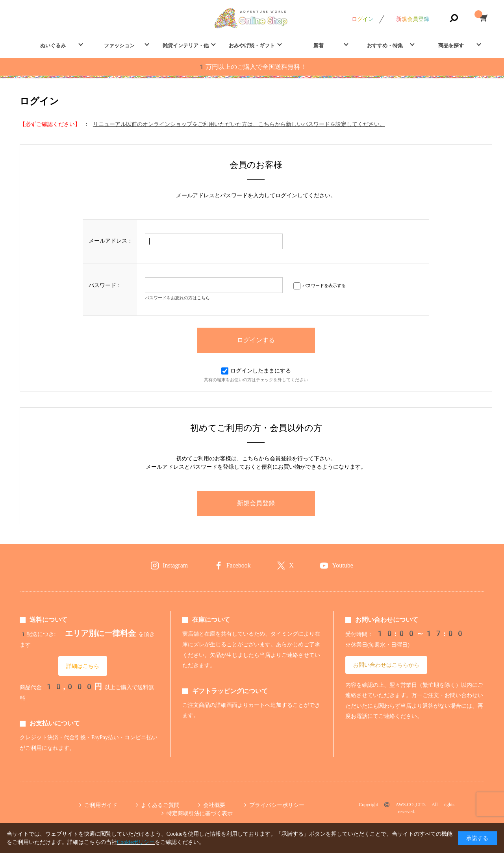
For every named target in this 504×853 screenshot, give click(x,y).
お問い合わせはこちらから (386, 665)
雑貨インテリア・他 (186, 45)
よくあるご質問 (160, 805)
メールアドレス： (111, 241)
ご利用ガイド (101, 805)
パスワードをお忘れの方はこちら (177, 298)
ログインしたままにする (256, 371)
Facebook (239, 565)
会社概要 (214, 805)
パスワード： (105, 285)
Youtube (343, 565)
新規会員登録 (413, 19)
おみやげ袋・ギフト (252, 45)
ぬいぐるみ (53, 45)
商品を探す (451, 45)
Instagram (175, 565)
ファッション (119, 45)
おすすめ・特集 (385, 45)
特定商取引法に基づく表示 (200, 813)
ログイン (363, 19)
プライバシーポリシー (277, 805)
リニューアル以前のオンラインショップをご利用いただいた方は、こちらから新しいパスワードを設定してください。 (239, 124)
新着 (319, 45)
